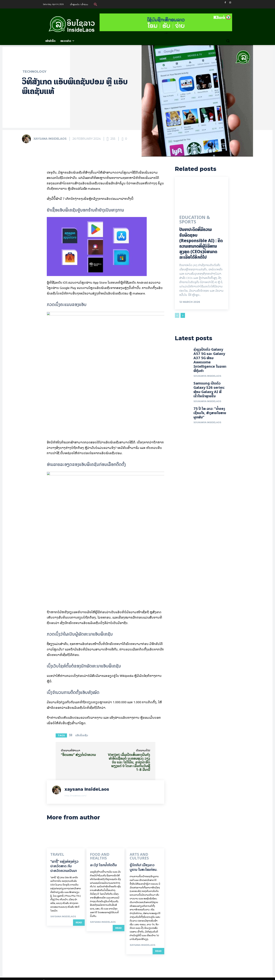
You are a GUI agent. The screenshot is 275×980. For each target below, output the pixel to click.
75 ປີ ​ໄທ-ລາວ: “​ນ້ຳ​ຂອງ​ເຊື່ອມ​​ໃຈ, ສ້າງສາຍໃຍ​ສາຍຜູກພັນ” (210, 414)
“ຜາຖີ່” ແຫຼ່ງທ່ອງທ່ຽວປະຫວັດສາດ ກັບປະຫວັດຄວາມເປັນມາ (64, 866)
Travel (55, 855)
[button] (96, 4)
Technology (34, 72)
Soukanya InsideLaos (207, 377)
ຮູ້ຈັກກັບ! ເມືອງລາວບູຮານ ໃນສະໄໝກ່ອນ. (144, 863)
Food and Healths (103, 855)
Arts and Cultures (143, 855)
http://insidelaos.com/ (75, 796)
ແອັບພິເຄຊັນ (82, 735)
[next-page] (183, 316)
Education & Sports (194, 221)
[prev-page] (177, 316)
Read (79, 922)
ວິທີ (71, 735)
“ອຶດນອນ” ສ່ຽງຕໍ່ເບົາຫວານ (78, 755)
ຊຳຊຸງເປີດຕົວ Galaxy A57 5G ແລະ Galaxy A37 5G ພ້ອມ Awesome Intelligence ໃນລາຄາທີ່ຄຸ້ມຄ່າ (210, 361)
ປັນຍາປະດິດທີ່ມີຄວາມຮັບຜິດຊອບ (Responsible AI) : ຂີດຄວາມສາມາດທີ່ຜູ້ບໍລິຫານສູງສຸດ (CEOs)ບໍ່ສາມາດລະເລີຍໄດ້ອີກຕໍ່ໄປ (201, 244)
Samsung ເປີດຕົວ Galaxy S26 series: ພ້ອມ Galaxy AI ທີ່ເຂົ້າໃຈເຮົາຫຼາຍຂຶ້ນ (209, 391)
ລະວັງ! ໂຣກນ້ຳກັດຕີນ (103, 861)
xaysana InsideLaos (50, 139)
